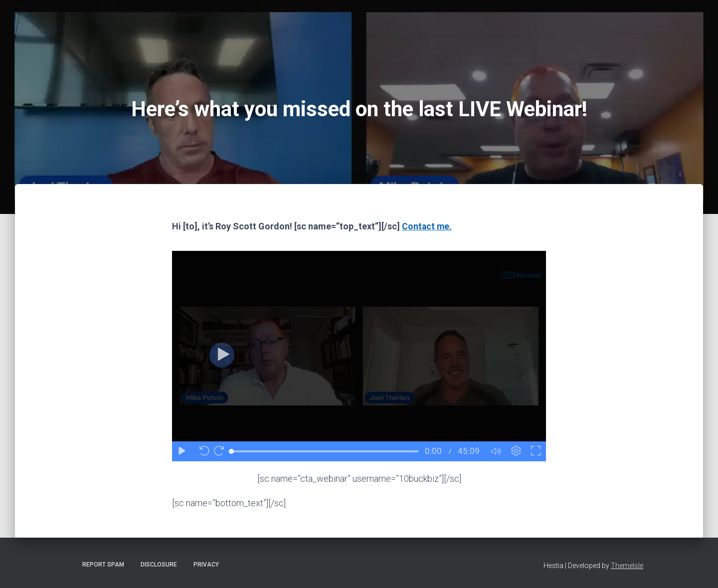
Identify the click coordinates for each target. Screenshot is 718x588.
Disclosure (159, 565)
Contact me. (427, 226)
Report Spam (103, 565)
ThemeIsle (627, 566)
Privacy (206, 565)
